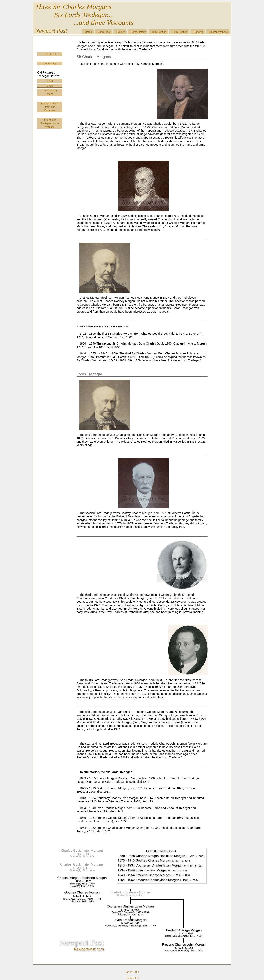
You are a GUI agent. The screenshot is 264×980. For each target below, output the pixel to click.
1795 (50, 86)
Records (199, 32)
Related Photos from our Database (50, 107)
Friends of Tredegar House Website (50, 123)
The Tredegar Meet (50, 92)
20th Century (180, 32)
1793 (50, 81)
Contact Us (50, 64)
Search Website (219, 32)
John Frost (104, 32)
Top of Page (132, 972)
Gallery (121, 32)
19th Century (159, 32)
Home (89, 32)
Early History (138, 32)
